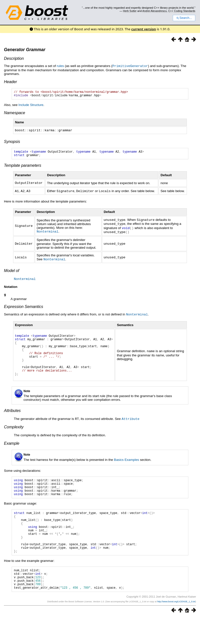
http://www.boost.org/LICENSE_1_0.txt (176, 628)
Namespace (14, 114)
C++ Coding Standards (182, 11)
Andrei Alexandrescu (155, 11)
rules (60, 66)
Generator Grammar (25, 50)
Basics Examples (126, 469)
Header (10, 82)
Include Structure (31, 106)
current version (144, 29)
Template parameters (23, 168)
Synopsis (12, 143)
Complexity (14, 436)
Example (12, 453)
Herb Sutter (130, 11)
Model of (12, 271)
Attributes (12, 420)
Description (14, 58)
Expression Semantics (24, 308)
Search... (184, 18)
